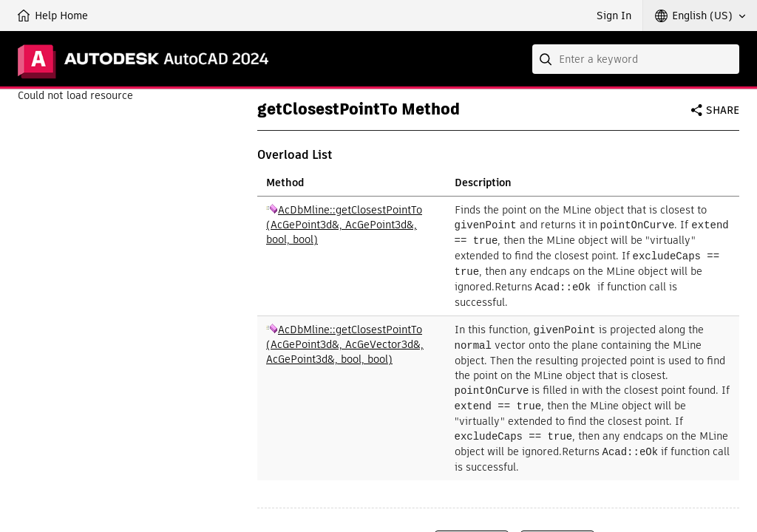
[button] (700, 16)
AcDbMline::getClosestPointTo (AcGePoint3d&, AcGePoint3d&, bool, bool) (344, 225)
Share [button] (723, 110)
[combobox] (636, 59)
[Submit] (547, 59)
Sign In (614, 16)
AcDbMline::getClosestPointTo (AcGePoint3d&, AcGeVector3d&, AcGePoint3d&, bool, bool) (345, 341)
